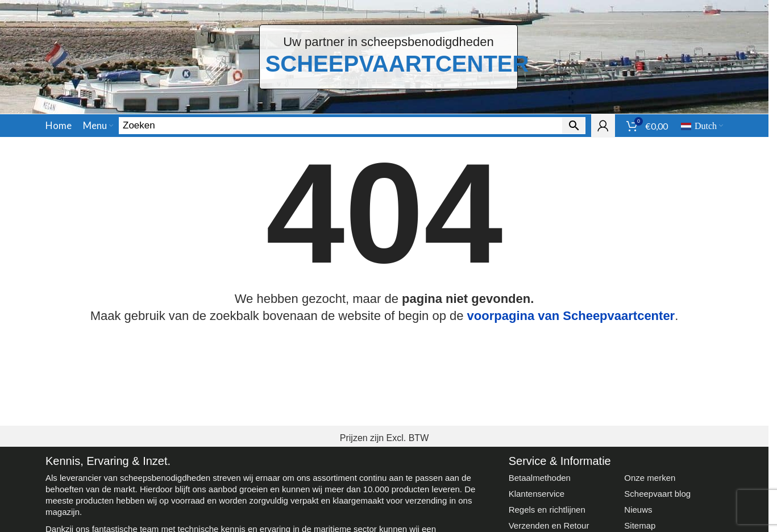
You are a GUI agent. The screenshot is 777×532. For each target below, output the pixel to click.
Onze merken (650, 478)
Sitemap (640, 525)
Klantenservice (537, 494)
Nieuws (638, 510)
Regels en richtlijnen (547, 510)
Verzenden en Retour (549, 525)
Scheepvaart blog (657, 494)
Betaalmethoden (540, 478)
